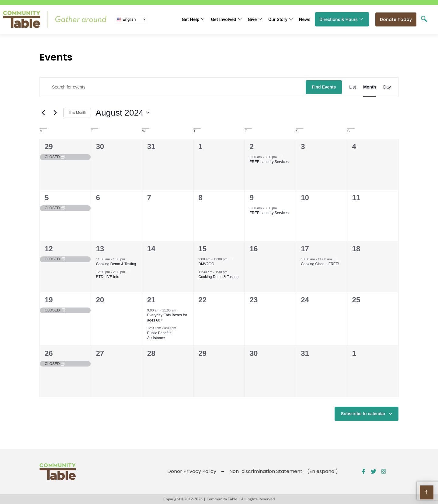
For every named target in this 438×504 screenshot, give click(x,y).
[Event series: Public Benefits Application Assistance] (335, 259)
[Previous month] (43, 113)
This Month (77, 113)
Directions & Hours (341, 19)
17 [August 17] (305, 249)
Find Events (324, 87)
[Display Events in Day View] (387, 87)
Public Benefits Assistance (159, 336)
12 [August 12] (49, 249)
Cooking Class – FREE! (320, 264)
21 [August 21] (151, 300)
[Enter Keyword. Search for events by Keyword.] (173, 87)
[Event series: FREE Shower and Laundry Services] (280, 157)
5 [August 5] (47, 198)
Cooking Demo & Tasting (116, 264)
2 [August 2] (252, 146)
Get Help (193, 19)
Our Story (280, 19)
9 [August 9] (252, 198)
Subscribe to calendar (363, 414)
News (305, 19)
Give (255, 19)
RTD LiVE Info (107, 277)
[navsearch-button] (424, 19)
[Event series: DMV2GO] (231, 259)
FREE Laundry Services (269, 162)
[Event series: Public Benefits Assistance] (129, 272)
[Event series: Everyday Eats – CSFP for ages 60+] (180, 310)
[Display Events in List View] (353, 87)
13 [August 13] (100, 249)
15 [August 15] (202, 249)
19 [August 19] (49, 300)
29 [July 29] (49, 146)
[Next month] (55, 113)
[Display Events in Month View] (370, 87)
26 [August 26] (49, 353)
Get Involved (226, 19)
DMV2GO (206, 264)
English (126, 19)
